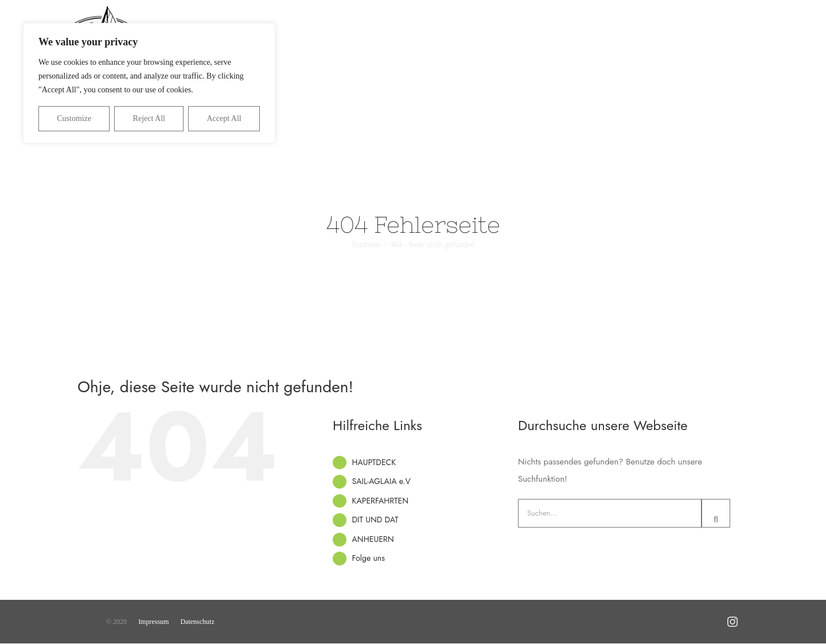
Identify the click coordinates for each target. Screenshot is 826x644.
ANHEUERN (373, 539)
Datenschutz (197, 622)
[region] (149, 83)
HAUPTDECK (374, 462)
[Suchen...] (610, 513)
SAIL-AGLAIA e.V (381, 481)
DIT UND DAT (375, 520)
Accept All (224, 118)
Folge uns (369, 558)
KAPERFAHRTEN (381, 501)
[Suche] (716, 513)
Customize (74, 118)
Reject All (149, 118)
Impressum (153, 622)
